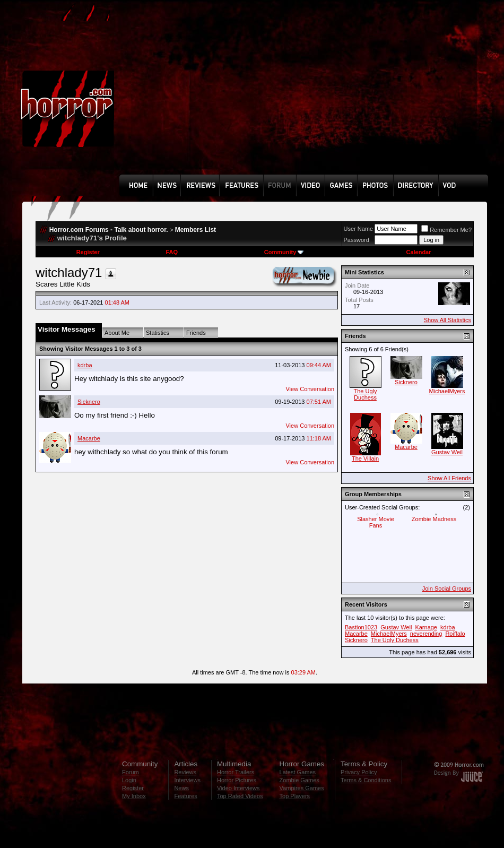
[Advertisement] (298, 95)
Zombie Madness (434, 519)
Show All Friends (449, 478)
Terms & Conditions (366, 780)
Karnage (426, 627)
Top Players (295, 796)
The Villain (365, 458)
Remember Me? (446, 230)
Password (357, 240)
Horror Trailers (236, 772)
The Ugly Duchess (365, 394)
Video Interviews (238, 788)
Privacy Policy (359, 772)
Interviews (187, 780)
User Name (359, 229)
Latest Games (298, 772)
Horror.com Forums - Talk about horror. (109, 230)
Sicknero (89, 402)
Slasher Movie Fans (376, 522)
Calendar (418, 252)
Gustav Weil (447, 452)
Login (129, 780)
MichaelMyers (447, 391)
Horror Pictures (237, 780)
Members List (195, 230)
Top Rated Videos (240, 796)
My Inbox (134, 796)
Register (88, 252)
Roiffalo (455, 634)
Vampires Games (302, 788)
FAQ (172, 252)
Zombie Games (299, 780)
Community (284, 252)
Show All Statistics (447, 320)
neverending (426, 634)
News (181, 788)
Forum (131, 772)
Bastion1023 (361, 627)
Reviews (185, 772)
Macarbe (89, 438)
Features (185, 796)
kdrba (85, 365)
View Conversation (310, 389)
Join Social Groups (447, 589)
